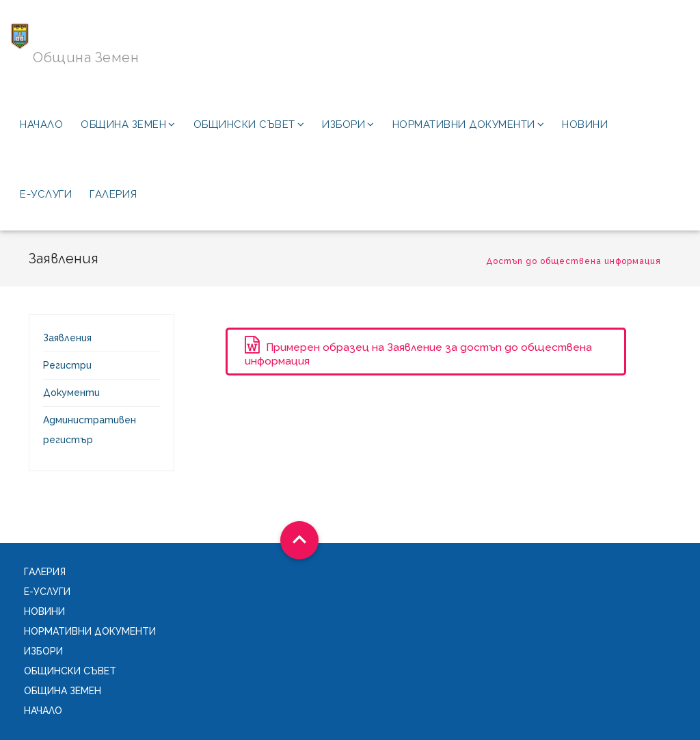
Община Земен (128, 124)
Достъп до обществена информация (574, 261)
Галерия (113, 194)
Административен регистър (90, 430)
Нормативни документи (469, 124)
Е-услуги (46, 194)
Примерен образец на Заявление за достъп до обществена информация (418, 352)
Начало (41, 124)
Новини (585, 124)
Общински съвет (249, 124)
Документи (71, 393)
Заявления (67, 338)
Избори (348, 124)
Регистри (67, 365)
